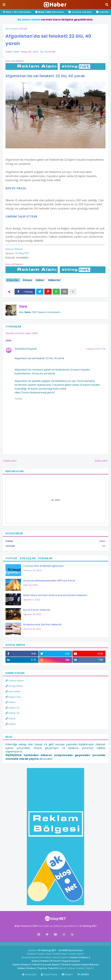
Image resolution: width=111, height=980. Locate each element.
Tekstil (36, 965)
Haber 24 (13, 708)
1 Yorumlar (50, 52)
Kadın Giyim (61, 954)
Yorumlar (45, 558)
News (56, 957)
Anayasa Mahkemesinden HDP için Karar (49, 581)
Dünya (23, 29)
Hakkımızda (49, 974)
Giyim (35, 961)
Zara (23, 306)
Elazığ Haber (14, 686)
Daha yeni (10, 461)
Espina (65, 957)
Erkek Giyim (76, 954)
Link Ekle (103, 12)
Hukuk (10, 718)
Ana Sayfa (12, 29)
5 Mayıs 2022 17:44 (96, 349)
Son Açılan (28, 558)
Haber (40, 280)
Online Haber (15, 681)
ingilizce (38, 944)
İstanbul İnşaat (26, 349)
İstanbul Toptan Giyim (40, 954)
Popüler (11, 558)
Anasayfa (29, 974)
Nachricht (37, 957)
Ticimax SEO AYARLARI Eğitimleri (43, 566)
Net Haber (13, 691)
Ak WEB (55, 500)
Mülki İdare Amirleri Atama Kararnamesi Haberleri (55, 595)
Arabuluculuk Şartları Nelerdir (42, 624)
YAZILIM (55, 546)
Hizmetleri (50, 12)
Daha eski (101, 461)
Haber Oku (13, 697)
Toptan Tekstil (47, 968)
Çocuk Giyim (51, 965)
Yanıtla (19, 399)
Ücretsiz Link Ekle (80, 12)
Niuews (26, 957)
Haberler (54, 280)
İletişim (67, 974)
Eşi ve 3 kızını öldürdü (37, 610)
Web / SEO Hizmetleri (17, 12)
